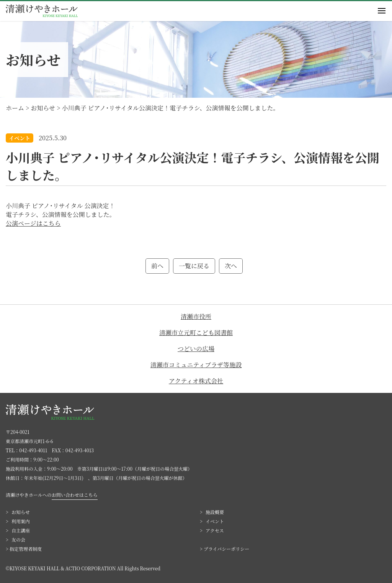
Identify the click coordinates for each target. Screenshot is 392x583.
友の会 (18, 539)
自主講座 (21, 530)
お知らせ (21, 512)
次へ (231, 266)
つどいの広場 (196, 349)
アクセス (215, 530)
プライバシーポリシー (226, 549)
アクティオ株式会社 (196, 381)
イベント (215, 521)
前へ (157, 266)
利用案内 (21, 521)
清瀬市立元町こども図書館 (196, 333)
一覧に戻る (194, 266)
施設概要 (215, 512)
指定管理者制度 (26, 549)
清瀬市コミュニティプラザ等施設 (196, 365)
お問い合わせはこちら (75, 495)
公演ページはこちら (33, 223)
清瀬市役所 (196, 316)
